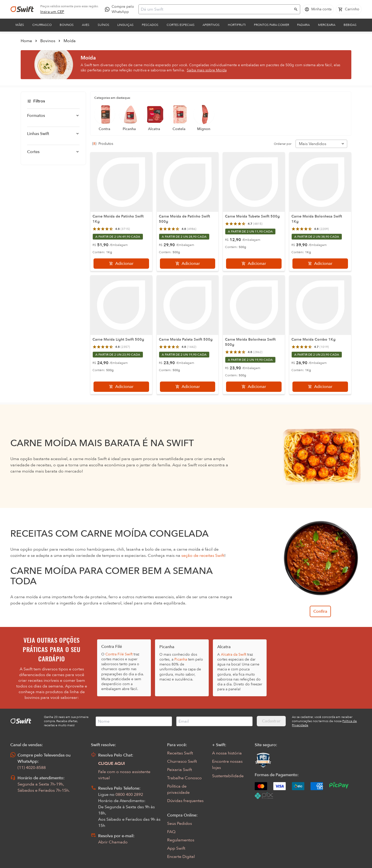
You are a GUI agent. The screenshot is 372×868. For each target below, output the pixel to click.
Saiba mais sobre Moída (207, 70)
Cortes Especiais (181, 25)
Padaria (303, 25)
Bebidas (350, 25)
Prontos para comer (272, 25)
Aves (86, 25)
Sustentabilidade (228, 776)
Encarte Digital (181, 857)
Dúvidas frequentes (185, 801)
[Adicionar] (121, 264)
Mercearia (327, 25)
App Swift (176, 848)
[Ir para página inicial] (22, 9)
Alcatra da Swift (234, 654)
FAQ (171, 832)
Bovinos (67, 25)
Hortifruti (237, 25)
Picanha (181, 659)
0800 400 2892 (129, 795)
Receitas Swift (180, 753)
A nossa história (227, 753)
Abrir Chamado (113, 842)
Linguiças (125, 25)
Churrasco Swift (182, 761)
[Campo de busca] (216, 9)
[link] (52, 12)
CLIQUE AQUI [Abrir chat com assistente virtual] (112, 764)
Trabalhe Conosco (184, 778)
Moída (70, 41)
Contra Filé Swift (119, 654)
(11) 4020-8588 (32, 768)
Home (26, 41)
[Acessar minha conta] (318, 9)
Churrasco (42, 25)
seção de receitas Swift (203, 556)
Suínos (103, 25)
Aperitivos (211, 25)
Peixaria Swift (180, 770)
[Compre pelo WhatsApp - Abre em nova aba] (121, 9)
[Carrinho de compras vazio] (349, 9)
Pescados (150, 25)
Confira (320, 611)
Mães (20, 25)
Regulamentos (181, 840)
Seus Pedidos (180, 824)
